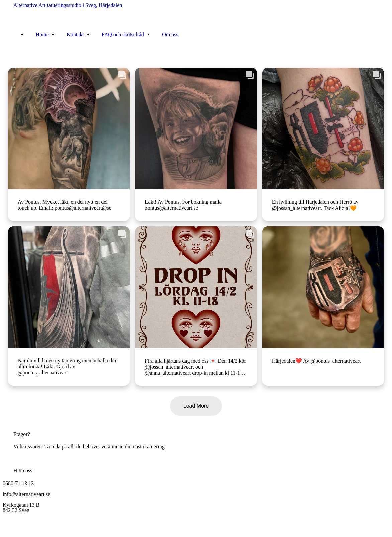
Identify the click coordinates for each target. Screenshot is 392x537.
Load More (196, 406)
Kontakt (75, 34)
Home (42, 34)
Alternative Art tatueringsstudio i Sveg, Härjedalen (68, 5)
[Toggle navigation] (18, 57)
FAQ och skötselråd (123, 34)
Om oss (170, 34)
